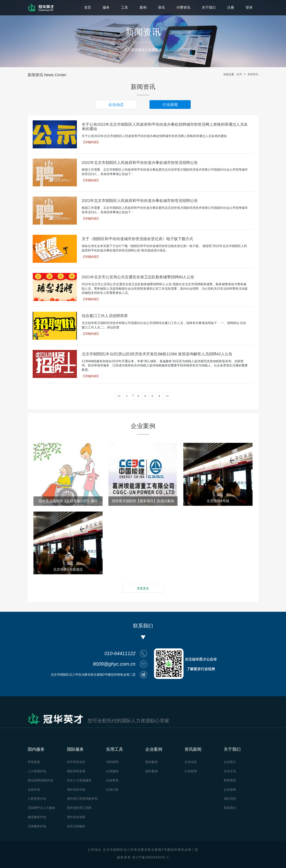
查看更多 (143, 588)
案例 (143, 7)
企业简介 (230, 762)
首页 (88, 7)
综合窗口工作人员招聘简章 (105, 316)
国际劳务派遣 (76, 771)
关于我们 (209, 7)
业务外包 (34, 790)
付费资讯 (183, 7)
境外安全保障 (76, 817)
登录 (249, 7)
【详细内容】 (91, 142)
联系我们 (230, 808)
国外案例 (151, 771)
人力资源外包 (37, 771)
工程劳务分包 (37, 799)
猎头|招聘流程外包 (40, 780)
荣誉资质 (230, 780)
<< (119, 396)
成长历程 (230, 799)
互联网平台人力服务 (42, 808)
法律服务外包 (37, 826)
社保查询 (112, 780)
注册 (231, 7)
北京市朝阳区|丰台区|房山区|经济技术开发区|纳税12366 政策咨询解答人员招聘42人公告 (157, 354)
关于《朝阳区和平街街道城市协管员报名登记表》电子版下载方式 (137, 239)
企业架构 (230, 790)
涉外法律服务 (76, 826)
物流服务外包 (37, 817)
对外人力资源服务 (79, 780)
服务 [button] (106, 7)
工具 (125, 7)
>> (167, 396)
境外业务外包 (76, 790)
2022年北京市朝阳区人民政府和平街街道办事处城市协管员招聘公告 (140, 163)
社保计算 (112, 790)
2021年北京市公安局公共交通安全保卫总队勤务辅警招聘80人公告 (138, 277)
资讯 (161, 7)
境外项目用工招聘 (79, 808)
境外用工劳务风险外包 (82, 799)
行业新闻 (170, 105)
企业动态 (116, 105)
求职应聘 (112, 762)
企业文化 (230, 771)
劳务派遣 (34, 762)
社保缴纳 (112, 771)
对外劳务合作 (76, 762)
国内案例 (151, 762)
